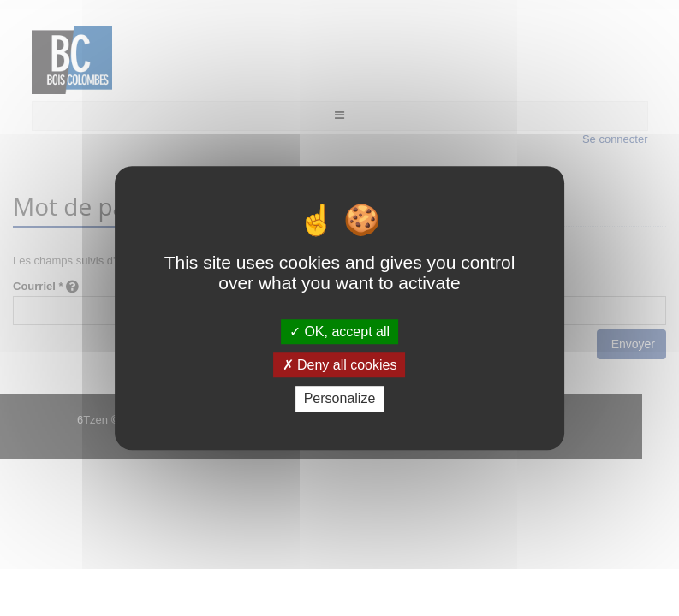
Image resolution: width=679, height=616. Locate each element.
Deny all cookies (340, 365)
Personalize (340, 399)
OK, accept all (339, 332)
